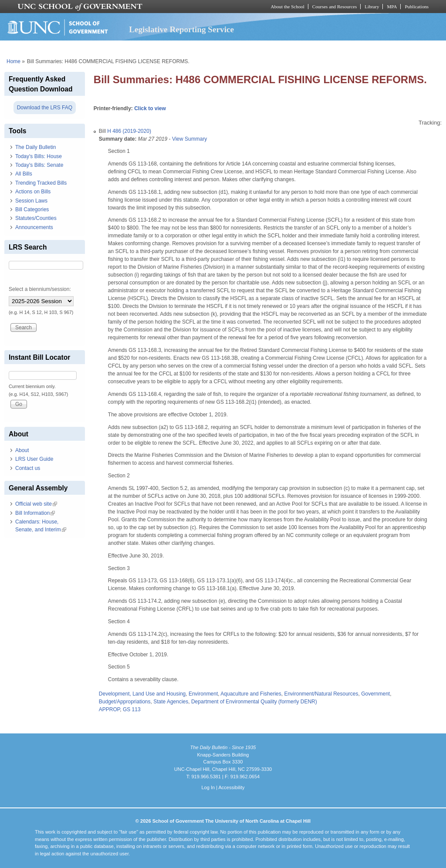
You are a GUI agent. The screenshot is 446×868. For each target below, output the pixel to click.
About (22, 450)
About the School (288, 7)
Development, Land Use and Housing (142, 694)
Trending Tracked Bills (41, 183)
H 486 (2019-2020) (129, 131)
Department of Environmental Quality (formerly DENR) (254, 702)
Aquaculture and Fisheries (251, 694)
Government (375, 694)
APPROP (109, 709)
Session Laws (31, 201)
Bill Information (35, 513)
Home (14, 61)
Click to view (150, 108)
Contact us (28, 468)
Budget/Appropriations (125, 702)
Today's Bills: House (39, 156)
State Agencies (171, 702)
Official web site (36, 504)
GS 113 (132, 709)
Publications (417, 7)
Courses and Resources (334, 7)
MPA (392, 7)
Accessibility (231, 787)
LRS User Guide (34, 459)
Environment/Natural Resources (321, 694)
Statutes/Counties (36, 218)
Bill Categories (32, 209)
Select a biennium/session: (40, 289)
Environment (203, 694)
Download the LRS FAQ (45, 108)
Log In (208, 787)
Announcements (34, 227)
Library (372, 7)
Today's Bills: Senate (39, 165)
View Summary (189, 139)
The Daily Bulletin (35, 147)
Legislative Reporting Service (181, 29)
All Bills (24, 174)
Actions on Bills (33, 192)
